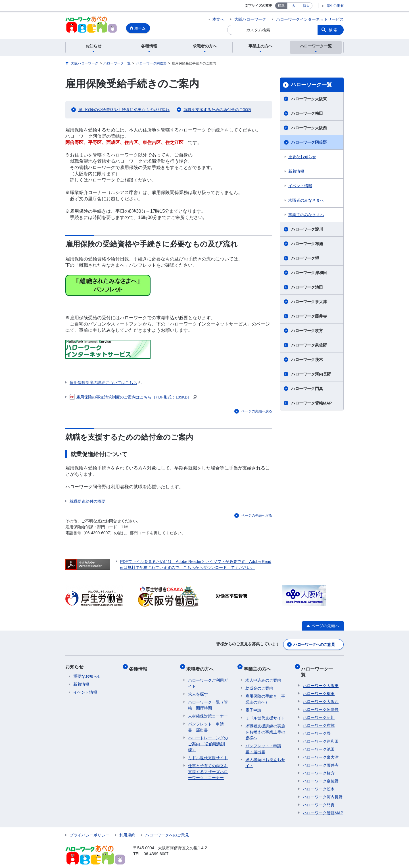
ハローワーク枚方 (307, 331)
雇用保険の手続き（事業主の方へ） (265, 695)
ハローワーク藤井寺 (309, 317)
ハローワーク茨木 (307, 360)
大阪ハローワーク (250, 19)
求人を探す (198, 690)
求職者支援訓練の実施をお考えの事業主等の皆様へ (265, 728)
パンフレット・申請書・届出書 (206, 723)
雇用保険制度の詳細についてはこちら (106, 383)
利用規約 (127, 825)
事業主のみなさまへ (306, 216)
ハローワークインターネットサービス (310, 19)
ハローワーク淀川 (307, 230)
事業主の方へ (259, 666)
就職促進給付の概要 (87, 502)
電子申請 (253, 706)
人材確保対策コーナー (208, 712)
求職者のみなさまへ (306, 201)
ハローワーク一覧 (311, 85)
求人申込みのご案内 (263, 676)
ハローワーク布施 (307, 245)
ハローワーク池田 (307, 288)
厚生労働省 (335, 6)
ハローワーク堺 (305, 259)
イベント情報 (300, 187)
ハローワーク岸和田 (309, 274)
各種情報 (140, 666)
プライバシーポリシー (89, 825)
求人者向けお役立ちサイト (265, 759)
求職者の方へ (202, 666)
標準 (281, 6)
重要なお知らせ (302, 158)
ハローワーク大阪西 (309, 129)
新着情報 (296, 172)
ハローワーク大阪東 (309, 100)
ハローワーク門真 (307, 389)
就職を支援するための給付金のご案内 (217, 110)
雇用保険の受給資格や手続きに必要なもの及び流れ (124, 110)
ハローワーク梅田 (307, 114)
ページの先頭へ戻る (257, 412)
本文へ (218, 19)
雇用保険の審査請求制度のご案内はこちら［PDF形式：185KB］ (133, 398)
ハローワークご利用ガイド (208, 679)
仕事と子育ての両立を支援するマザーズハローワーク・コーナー (208, 767)
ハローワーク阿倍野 (309, 143)
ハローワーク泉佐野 (309, 346)
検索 (333, 30)
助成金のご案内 (259, 684)
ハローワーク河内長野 (311, 375)
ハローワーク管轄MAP (311, 404)
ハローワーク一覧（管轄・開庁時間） (208, 701)
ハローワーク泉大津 (309, 302)
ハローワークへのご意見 (314, 644)
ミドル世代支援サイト (208, 754)
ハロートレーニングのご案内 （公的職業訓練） (208, 740)
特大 (306, 6)
